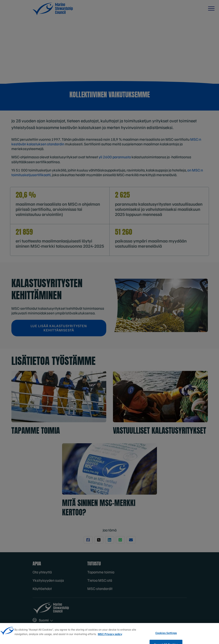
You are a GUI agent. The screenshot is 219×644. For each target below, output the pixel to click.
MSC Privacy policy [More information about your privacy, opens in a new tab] (110, 641)
